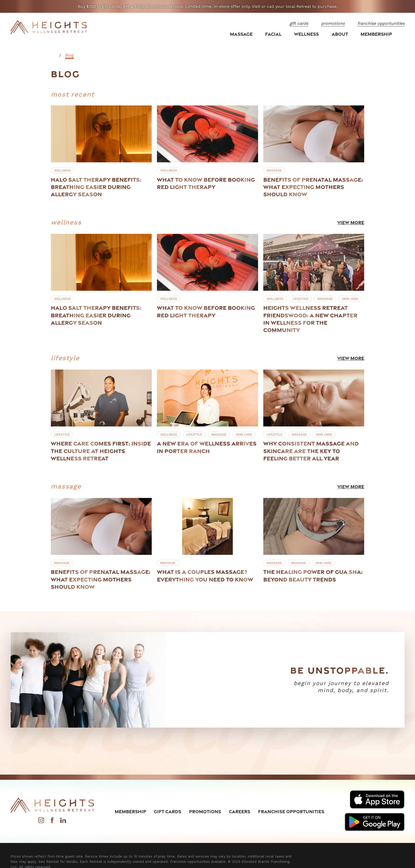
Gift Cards (167, 811)
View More (351, 222)
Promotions (205, 811)
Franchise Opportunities (291, 811)
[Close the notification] (404, 6)
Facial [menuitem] (273, 34)
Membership (130, 811)
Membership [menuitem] (376, 34)
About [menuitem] (340, 34)
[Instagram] (41, 822)
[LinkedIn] (63, 822)
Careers (240, 811)
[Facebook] (52, 822)
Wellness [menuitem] (306, 34)
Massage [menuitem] (241, 34)
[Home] (49, 27)
